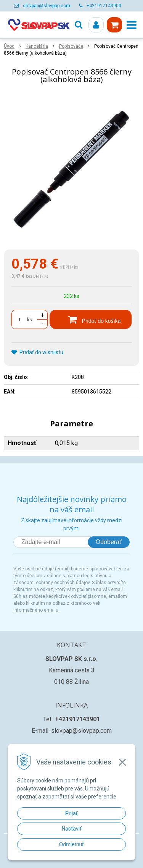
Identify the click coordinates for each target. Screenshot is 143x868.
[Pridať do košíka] (91, 319)
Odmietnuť (72, 844)
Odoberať (109, 542)
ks (30, 320)
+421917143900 (104, 6)
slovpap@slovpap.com (47, 6)
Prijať (71, 813)
